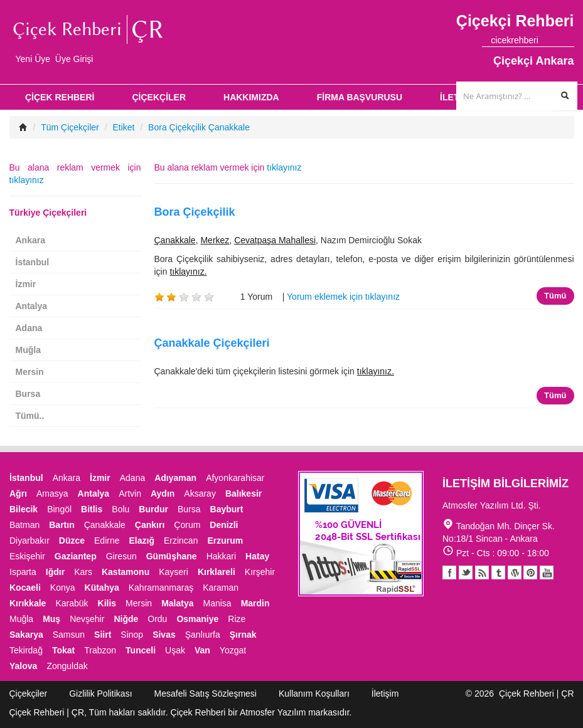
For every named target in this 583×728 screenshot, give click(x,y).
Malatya (177, 603)
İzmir (26, 284)
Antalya (32, 306)
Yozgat (233, 650)
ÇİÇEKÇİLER (159, 97)
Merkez (215, 240)
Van (202, 650)
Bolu (120, 509)
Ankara (30, 240)
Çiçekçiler (29, 694)
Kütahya (102, 588)
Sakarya (26, 635)
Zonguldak (67, 666)
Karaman (221, 588)
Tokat (63, 650)
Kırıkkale (28, 603)
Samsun (69, 635)
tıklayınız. (188, 272)
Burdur (153, 509)
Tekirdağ (26, 650)
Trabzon (100, 650)
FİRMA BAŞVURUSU (360, 97)
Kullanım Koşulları (314, 694)
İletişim (385, 694)
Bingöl (59, 509)
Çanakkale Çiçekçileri (212, 343)
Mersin (30, 372)
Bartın (62, 525)
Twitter (466, 572)
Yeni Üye (33, 59)
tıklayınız (284, 167)
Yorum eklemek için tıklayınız (343, 297)
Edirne (107, 541)
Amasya (52, 493)
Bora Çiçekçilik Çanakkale (199, 127)
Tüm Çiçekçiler (70, 127)
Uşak (175, 650)
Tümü (555, 296)
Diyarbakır (29, 541)
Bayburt (227, 509)
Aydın (163, 493)
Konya (63, 588)
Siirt (103, 635)
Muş (51, 619)
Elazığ (142, 541)
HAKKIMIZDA (251, 97)
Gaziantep (76, 556)
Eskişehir (27, 556)
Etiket (123, 127)
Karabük (72, 603)
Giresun (121, 556)
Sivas (164, 635)
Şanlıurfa (203, 635)
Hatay (257, 556)
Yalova (23, 666)
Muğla (28, 350)
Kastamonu (126, 572)
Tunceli (141, 650)
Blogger (482, 572)
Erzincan (181, 541)
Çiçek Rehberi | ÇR (537, 694)
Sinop (132, 635)
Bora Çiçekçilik (195, 212)
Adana (29, 328)
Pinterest (530, 572)
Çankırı (150, 525)
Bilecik (24, 509)
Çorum (187, 525)
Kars (83, 572)
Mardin (255, 603)
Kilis (107, 603)
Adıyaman (175, 478)
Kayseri (174, 572)
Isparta (23, 572)
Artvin (130, 493)
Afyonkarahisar (235, 478)
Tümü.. (30, 416)
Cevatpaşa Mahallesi (275, 240)
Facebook (449, 572)
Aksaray (200, 493)
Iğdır (55, 572)
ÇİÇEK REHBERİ (60, 97)
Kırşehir (260, 572)
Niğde (126, 619)
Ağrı (18, 493)
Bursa (28, 394)
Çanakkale (175, 240)
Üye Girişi (74, 59)
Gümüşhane (172, 556)
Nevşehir (87, 619)
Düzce (72, 541)
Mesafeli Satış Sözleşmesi (206, 694)
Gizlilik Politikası (100, 694)
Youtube (515, 572)
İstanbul (33, 262)
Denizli (224, 525)
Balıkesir (243, 493)
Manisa (217, 603)
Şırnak (243, 635)
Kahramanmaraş (161, 588)
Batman (24, 525)
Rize (237, 619)
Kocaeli (25, 588)
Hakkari (221, 556)
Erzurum (225, 541)
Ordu (157, 619)
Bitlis (92, 509)
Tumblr (498, 572)
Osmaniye (197, 619)
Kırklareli (217, 572)
